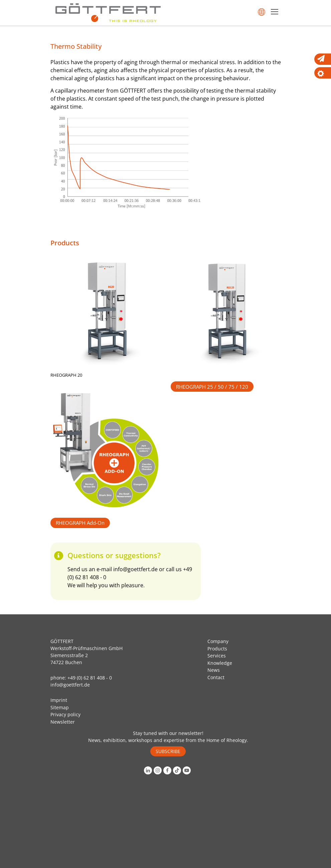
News (214, 670)
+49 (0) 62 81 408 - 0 (90, 678)
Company (218, 641)
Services (217, 656)
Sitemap (60, 707)
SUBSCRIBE (168, 751)
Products (217, 649)
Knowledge (220, 663)
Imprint (59, 700)
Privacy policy (65, 714)
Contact (216, 677)
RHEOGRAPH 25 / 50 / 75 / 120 (212, 387)
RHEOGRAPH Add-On (80, 523)
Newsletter (63, 722)
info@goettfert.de (135, 569)
